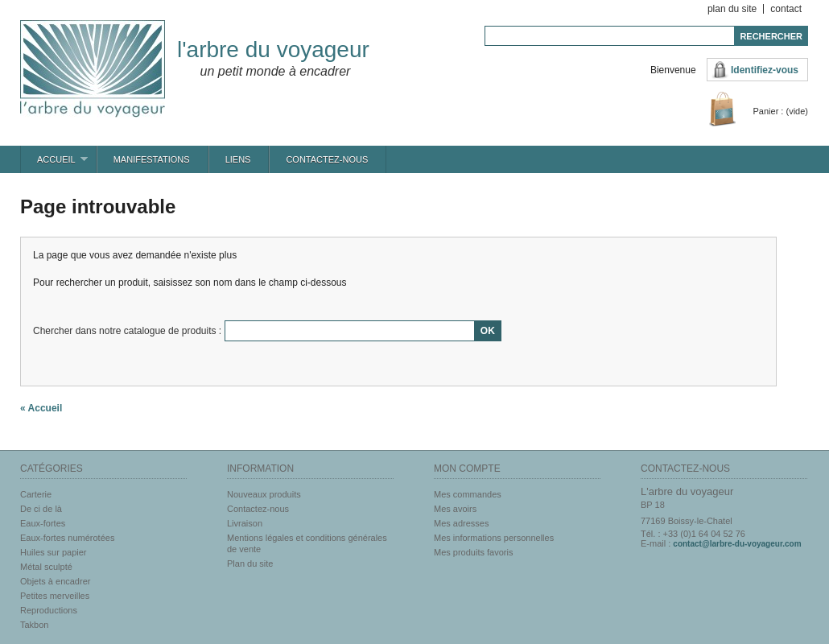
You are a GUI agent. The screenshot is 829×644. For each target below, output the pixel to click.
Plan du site (250, 563)
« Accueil (41, 408)
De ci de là (41, 509)
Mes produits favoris (473, 552)
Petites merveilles (55, 596)
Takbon (34, 625)
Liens (238, 159)
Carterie (36, 494)
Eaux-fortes (43, 523)
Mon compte (467, 469)
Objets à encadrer (55, 581)
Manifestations (152, 159)
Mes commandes (468, 494)
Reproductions (49, 610)
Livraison (245, 523)
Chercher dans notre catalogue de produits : (127, 331)
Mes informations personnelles (494, 538)
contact (786, 9)
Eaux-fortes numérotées (67, 538)
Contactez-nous (327, 159)
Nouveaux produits (264, 494)
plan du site (732, 9)
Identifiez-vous (765, 70)
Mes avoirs (455, 509)
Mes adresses (461, 523)
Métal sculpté (46, 567)
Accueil (54, 164)
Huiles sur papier (54, 552)
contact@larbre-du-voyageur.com (737, 544)
